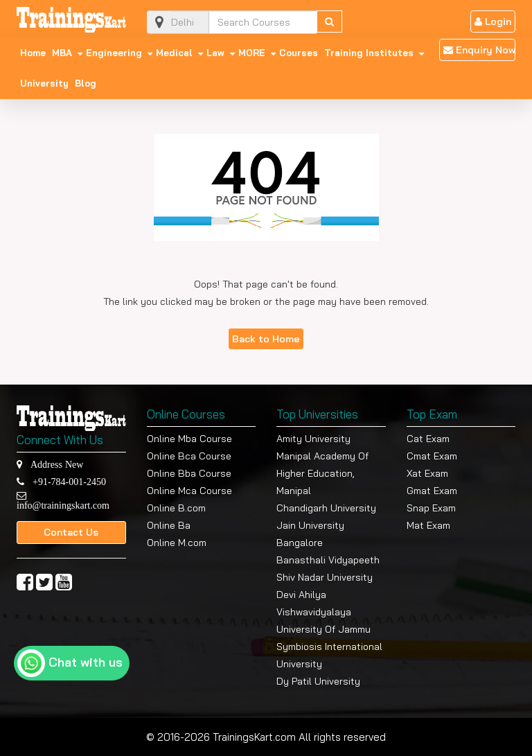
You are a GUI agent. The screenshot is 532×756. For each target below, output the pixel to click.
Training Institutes (369, 53)
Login (493, 21)
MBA (62, 53)
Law (215, 53)
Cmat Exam (432, 456)
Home (33, 53)
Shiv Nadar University (325, 577)
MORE (252, 53)
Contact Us (71, 532)
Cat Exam (428, 439)
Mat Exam (428, 525)
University (44, 83)
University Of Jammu (323, 629)
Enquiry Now (479, 50)
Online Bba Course (189, 473)
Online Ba (169, 525)
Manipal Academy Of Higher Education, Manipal (322, 473)
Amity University (313, 439)
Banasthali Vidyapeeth (328, 560)
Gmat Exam (432, 491)
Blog (86, 83)
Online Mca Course (189, 491)
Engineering (114, 53)
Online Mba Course (189, 439)
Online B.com (176, 508)
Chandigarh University (326, 508)
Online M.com (177, 543)
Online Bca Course (189, 456)
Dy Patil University (318, 681)
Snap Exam (431, 508)
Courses (299, 53)
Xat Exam (427, 473)
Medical (174, 53)
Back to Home (266, 339)
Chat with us (86, 662)
